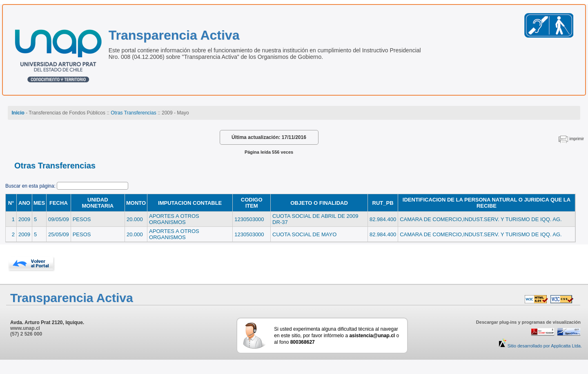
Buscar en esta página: (31, 186)
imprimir (577, 139)
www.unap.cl (25, 328)
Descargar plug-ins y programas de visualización (528, 322)
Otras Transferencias (133, 113)
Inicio (18, 113)
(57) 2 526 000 (26, 334)
